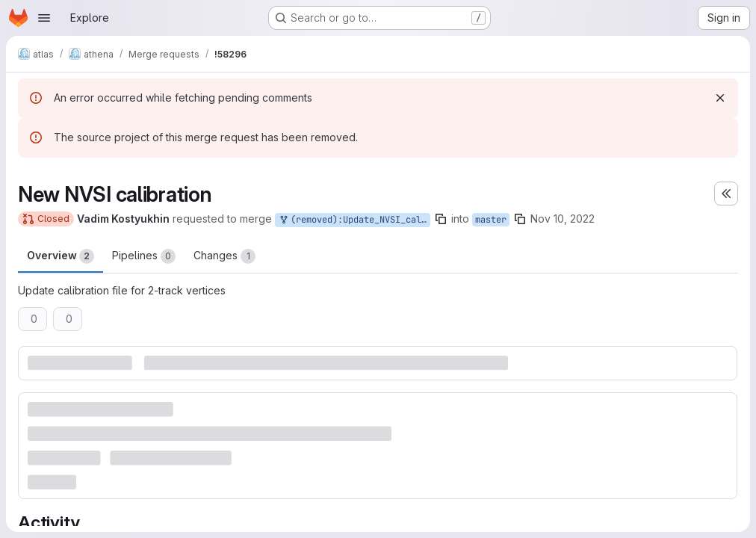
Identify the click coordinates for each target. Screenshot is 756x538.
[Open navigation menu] (44, 18)
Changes (224, 256)
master (491, 220)
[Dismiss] (720, 98)
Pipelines (144, 256)
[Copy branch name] (441, 219)
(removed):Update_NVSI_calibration (354, 220)
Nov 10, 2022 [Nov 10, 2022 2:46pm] (563, 219)
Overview (61, 256)
